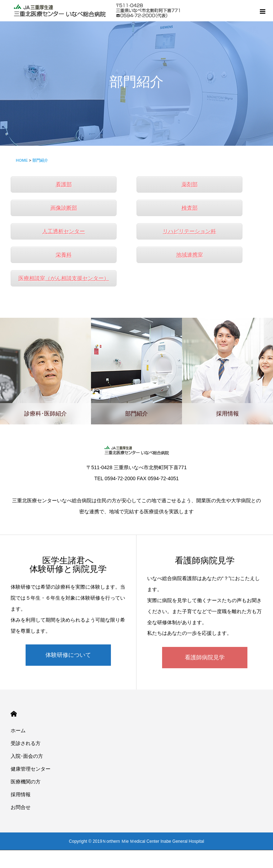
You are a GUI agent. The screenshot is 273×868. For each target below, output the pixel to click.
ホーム (18, 730)
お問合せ (21, 807)
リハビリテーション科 (189, 231)
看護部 (64, 184)
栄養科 (64, 255)
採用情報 (21, 794)
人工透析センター (64, 231)
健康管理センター (31, 769)
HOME (14, 714)
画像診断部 (64, 208)
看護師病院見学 (205, 657)
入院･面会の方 (27, 756)
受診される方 (26, 743)
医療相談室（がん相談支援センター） (64, 278)
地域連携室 (190, 255)
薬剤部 (190, 184)
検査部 (190, 208)
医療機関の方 (26, 782)
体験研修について (68, 655)
